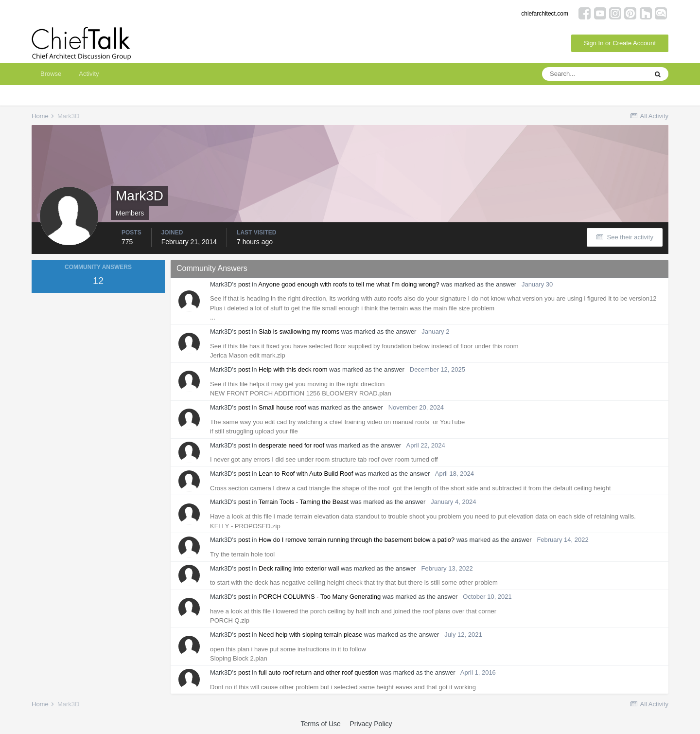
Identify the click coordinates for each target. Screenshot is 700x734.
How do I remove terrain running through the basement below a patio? (357, 540)
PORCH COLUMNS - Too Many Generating (320, 597)
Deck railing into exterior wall (299, 568)
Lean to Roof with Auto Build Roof (306, 474)
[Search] (595, 74)
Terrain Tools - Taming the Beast (304, 502)
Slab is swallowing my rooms (299, 331)
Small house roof (282, 407)
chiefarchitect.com (545, 14)
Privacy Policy (371, 724)
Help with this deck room (293, 369)
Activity (89, 74)
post (244, 284)
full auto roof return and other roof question (318, 672)
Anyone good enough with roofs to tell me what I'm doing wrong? (349, 284)
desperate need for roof (291, 445)
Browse (51, 74)
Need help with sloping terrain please (310, 635)
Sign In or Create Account (620, 43)
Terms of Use (320, 724)
